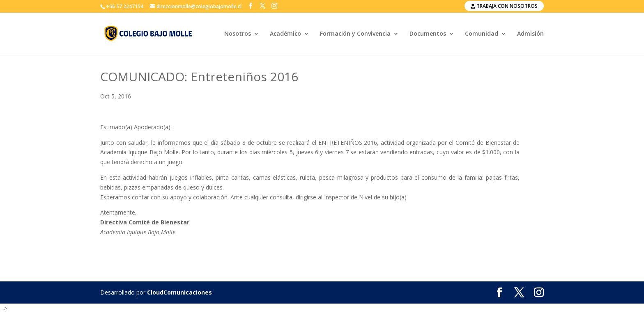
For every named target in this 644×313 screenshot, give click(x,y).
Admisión (530, 34)
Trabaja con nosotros (504, 6)
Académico (285, 34)
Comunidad (482, 34)
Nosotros (238, 34)
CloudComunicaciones (179, 292)
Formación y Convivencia (355, 34)
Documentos (428, 34)
